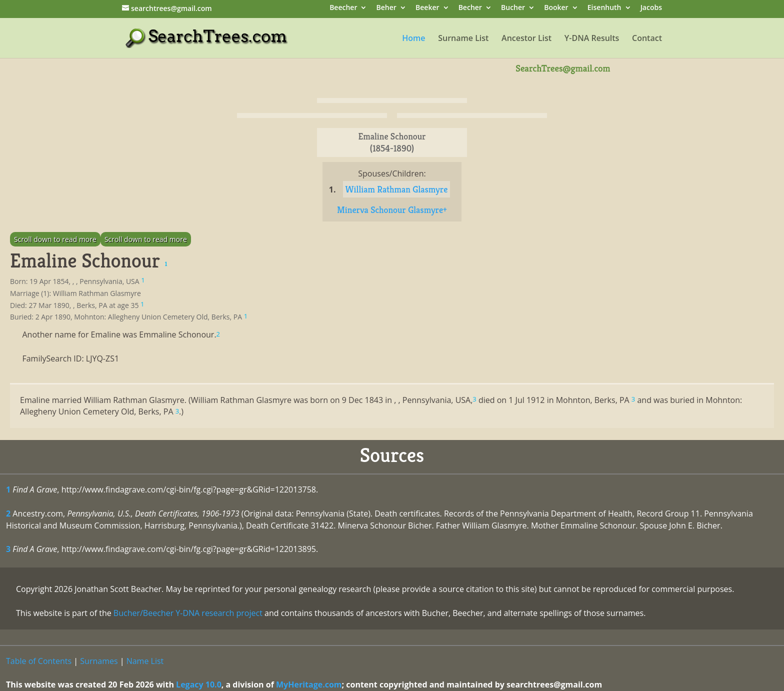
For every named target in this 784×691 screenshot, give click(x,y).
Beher (386, 8)
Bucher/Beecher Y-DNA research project (188, 613)
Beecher (343, 8)
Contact (647, 39)
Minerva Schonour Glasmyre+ (392, 210)
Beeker (427, 8)
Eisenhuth (604, 8)
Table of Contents (39, 661)
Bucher (513, 8)
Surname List (463, 39)
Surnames (99, 661)
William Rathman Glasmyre (397, 189)
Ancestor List (526, 39)
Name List (145, 661)
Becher (470, 8)
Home (413, 39)
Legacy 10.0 (199, 684)
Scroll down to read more (55, 239)
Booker (556, 8)
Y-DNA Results (592, 39)
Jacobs (651, 8)
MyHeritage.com (309, 684)
